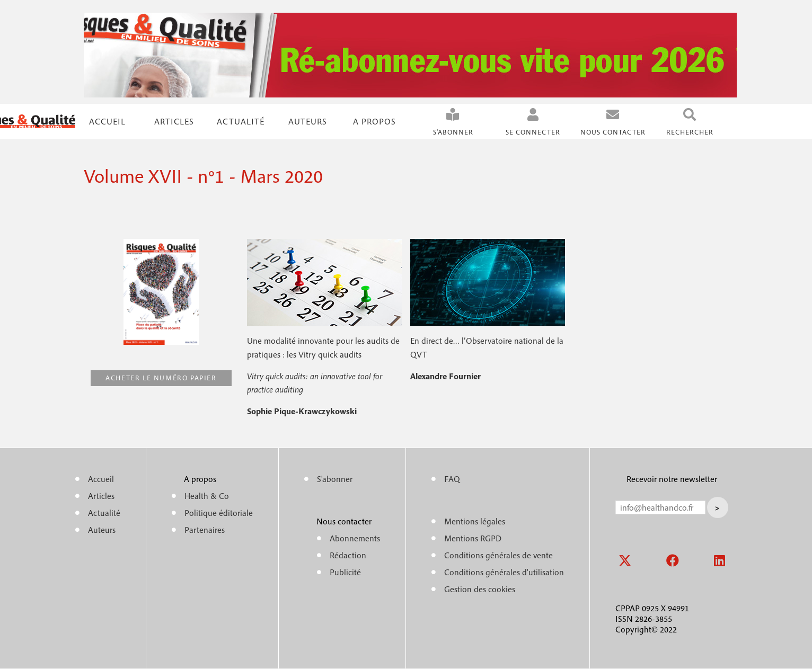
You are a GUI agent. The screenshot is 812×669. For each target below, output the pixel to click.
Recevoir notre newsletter (672, 479)
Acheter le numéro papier (161, 378)
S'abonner (453, 132)
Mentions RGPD (473, 538)
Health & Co (207, 496)
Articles (101, 496)
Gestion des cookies (480, 589)
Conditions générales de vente (498, 555)
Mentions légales (475, 521)
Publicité (345, 572)
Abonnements (355, 538)
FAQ (452, 479)
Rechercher (690, 132)
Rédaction (348, 555)
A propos (374, 121)
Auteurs (308, 121)
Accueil (107, 121)
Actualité (241, 121)
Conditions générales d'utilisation (504, 572)
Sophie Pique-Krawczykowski (302, 411)
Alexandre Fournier (445, 376)
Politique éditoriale (219, 513)
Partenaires (205, 530)
